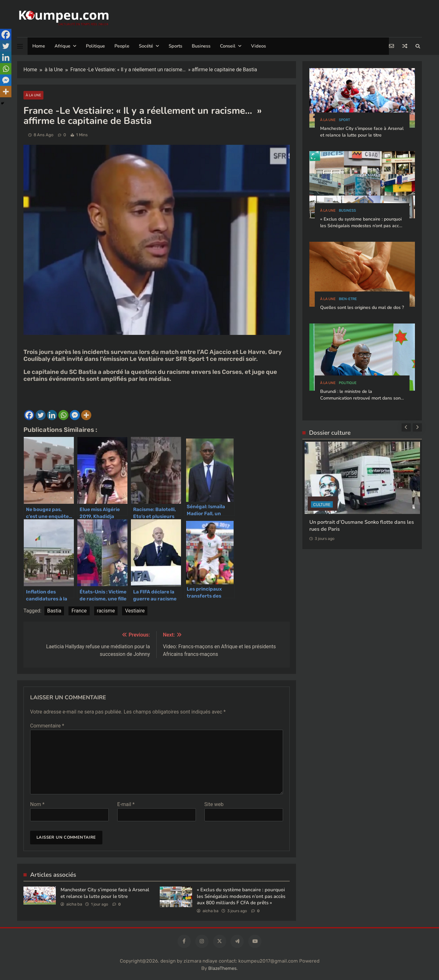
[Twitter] (6, 46)
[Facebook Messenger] (6, 80)
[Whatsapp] (6, 69)
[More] (6, 92)
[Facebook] (6, 35)
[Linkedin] (6, 57)
